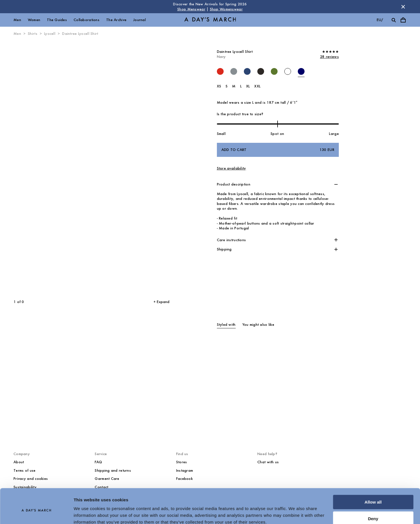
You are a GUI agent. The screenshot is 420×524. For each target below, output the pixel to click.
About (19, 462)
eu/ (380, 20)
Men (17, 20)
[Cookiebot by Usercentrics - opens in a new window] (36, 513)
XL (248, 86)
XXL (257, 86)
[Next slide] (127, 168)
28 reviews (329, 57)
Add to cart (278, 150)
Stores (182, 462)
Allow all (373, 477)
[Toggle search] (394, 20)
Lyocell (50, 34)
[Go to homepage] (210, 20)
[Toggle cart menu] (403, 20)
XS (219, 86)
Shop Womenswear (226, 9)
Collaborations (87, 20)
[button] (278, 184)
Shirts (33, 34)
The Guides (57, 20)
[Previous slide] (42, 168)
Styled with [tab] (226, 325)
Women (34, 20)
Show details (87, 513)
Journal (139, 20)
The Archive (116, 20)
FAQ (98, 462)
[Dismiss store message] (403, 7)
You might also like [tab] (258, 325)
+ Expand (161, 302)
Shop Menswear (191, 9)
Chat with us (268, 462)
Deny (373, 494)
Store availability (231, 168)
